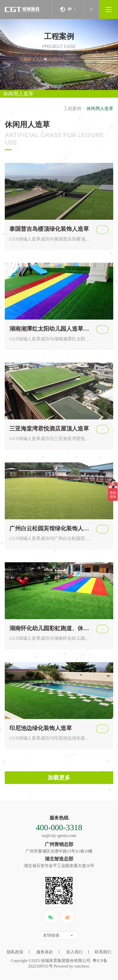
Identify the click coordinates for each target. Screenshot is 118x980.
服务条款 (45, 952)
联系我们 (103, 952)
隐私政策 (15, 952)
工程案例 (72, 108)
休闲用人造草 (18, 94)
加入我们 (74, 952)
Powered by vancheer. (72, 966)
